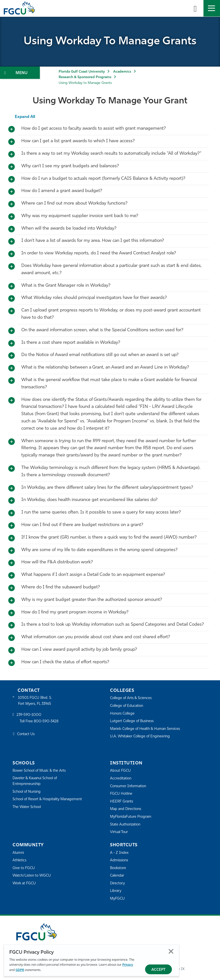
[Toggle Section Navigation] (20, 73)
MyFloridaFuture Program (132, 817)
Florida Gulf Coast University (82, 72)
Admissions (120, 860)
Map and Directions (127, 809)
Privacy (128, 965)
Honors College (123, 714)
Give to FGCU (24, 868)
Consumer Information (129, 786)
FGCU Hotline (122, 794)
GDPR (20, 970)
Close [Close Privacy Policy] (171, 951)
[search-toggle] (195, 8)
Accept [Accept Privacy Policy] (158, 970)
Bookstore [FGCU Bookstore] (119, 868)
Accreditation (121, 779)
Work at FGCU (25, 883)
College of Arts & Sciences (132, 698)
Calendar (118, 876)
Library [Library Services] (116, 891)
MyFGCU (118, 899)
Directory (118, 883)
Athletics (20, 860)
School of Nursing (28, 792)
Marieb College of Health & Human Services (147, 729)
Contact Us (26, 735)
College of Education (128, 706)
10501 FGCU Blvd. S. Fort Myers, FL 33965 (36, 701)
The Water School (28, 813)
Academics (122, 72)
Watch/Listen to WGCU (33, 876)
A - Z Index (120, 853)
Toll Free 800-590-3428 (40, 722)
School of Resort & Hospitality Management (38, 802)
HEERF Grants (122, 802)
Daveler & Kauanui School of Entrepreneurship (37, 781)
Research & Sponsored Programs (85, 77)
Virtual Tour (120, 832)
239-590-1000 (29, 715)
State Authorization (126, 825)
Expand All (25, 117)
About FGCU (121, 771)
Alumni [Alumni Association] (18, 853)
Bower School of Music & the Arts (41, 771)
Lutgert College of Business (133, 721)
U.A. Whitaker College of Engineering (141, 737)
